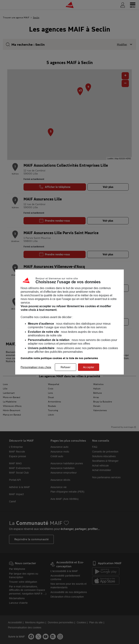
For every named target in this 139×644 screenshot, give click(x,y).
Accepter (89, 367)
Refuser (66, 367)
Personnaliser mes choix (36, 367)
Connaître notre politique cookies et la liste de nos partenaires (59, 358)
